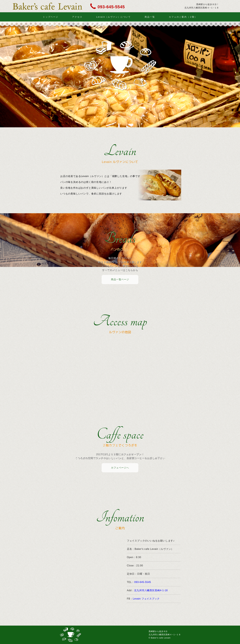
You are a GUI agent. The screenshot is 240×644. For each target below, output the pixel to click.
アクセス (77, 17)
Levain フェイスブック (146, 599)
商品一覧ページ (120, 279)
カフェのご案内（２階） (183, 17)
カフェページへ (120, 468)
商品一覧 (150, 17)
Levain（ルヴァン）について (114, 17)
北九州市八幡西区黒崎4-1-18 (151, 590)
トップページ (51, 17)
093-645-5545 (111, 7)
